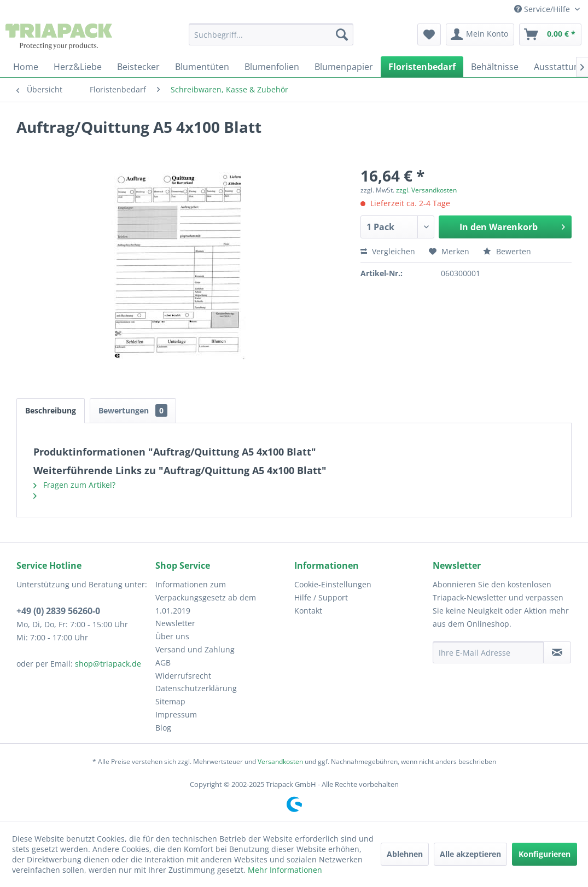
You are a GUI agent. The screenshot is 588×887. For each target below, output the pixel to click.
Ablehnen (405, 854)
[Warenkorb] (550, 34)
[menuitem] (271, 34)
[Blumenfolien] (272, 67)
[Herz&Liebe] (78, 67)
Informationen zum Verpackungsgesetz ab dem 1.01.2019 (206, 597)
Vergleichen (388, 251)
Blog (163, 728)
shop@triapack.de (108, 664)
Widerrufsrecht (183, 676)
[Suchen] (342, 34)
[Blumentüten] (202, 67)
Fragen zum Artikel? (74, 485)
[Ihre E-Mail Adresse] (488, 652)
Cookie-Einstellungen (333, 584)
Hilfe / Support (321, 597)
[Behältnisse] (495, 67)
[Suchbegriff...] (271, 34)
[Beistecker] (138, 67)
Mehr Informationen (285, 870)
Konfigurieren (545, 854)
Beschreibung (51, 410)
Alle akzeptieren (470, 854)
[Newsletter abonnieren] (557, 652)
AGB (163, 663)
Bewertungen (133, 410)
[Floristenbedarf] (422, 67)
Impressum (176, 714)
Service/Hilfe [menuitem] (543, 9)
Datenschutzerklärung (196, 688)
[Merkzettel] (429, 34)
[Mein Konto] (480, 34)
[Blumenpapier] (344, 67)
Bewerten (507, 251)
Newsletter (175, 623)
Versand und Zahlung (195, 649)
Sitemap (170, 701)
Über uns (172, 636)
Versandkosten (280, 761)
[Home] (26, 67)
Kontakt (308, 611)
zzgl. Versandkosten (426, 190)
